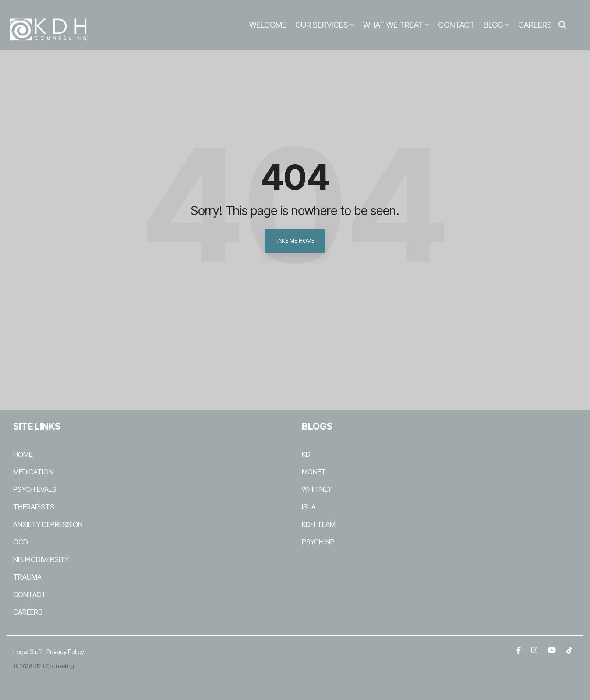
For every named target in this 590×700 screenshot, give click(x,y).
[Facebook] (519, 650)
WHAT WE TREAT (396, 25)
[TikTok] (569, 650)
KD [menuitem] (306, 454)
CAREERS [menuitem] (28, 612)
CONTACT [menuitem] (30, 594)
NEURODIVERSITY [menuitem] (41, 559)
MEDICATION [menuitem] (33, 472)
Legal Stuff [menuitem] (28, 652)
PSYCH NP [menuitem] (318, 542)
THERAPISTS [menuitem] (34, 507)
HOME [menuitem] (23, 454)
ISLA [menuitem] (309, 507)
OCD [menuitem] (21, 542)
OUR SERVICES (325, 25)
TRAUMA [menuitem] (27, 577)
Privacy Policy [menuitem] (65, 652)
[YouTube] (553, 650)
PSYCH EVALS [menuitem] (35, 489)
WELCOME (268, 25)
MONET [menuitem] (314, 472)
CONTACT (456, 25)
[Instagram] (535, 650)
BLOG (496, 25)
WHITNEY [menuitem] (317, 489)
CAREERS (535, 25)
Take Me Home (295, 240)
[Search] (562, 25)
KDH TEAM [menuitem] (319, 524)
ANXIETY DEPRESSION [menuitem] (48, 524)
